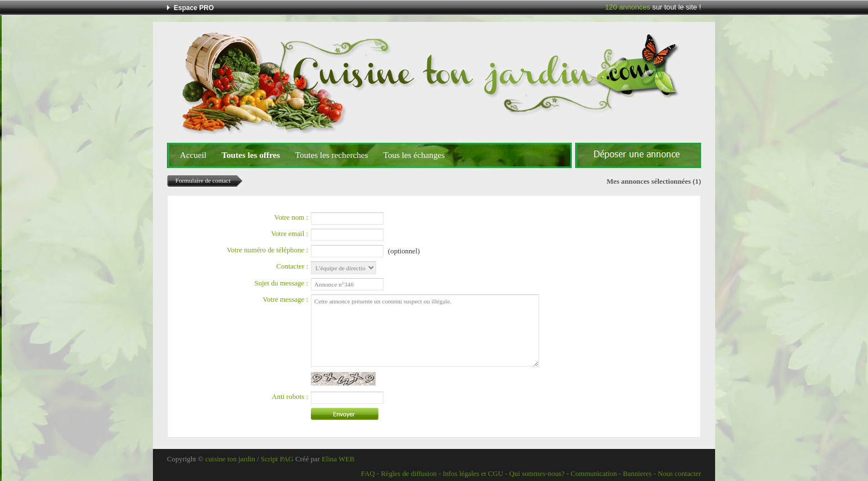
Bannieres (637, 474)
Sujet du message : (281, 283)
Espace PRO (194, 8)
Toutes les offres (251, 155)
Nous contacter (679, 474)
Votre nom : (291, 217)
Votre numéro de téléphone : (267, 250)
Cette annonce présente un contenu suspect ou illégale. (425, 331)
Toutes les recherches (332, 155)
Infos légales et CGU (473, 474)
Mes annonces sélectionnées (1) (654, 181)
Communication (594, 474)
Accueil (193, 155)
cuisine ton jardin (230, 459)
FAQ (368, 474)
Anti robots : (290, 397)
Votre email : (290, 234)
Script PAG (277, 459)
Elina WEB (338, 459)
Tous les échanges (414, 155)
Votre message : (285, 300)
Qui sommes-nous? (537, 474)
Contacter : (293, 266)
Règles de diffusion (408, 474)
